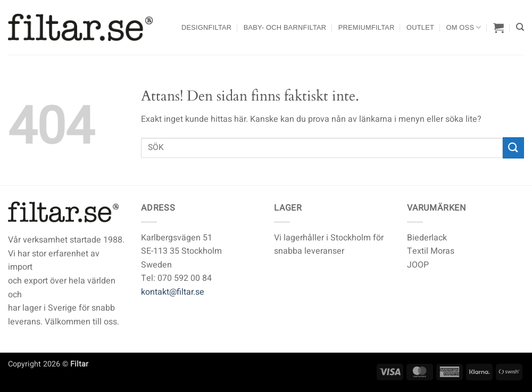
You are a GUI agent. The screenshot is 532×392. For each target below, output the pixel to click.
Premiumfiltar (367, 27)
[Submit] (513, 148)
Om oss (463, 27)
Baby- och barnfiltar (285, 27)
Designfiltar (206, 27)
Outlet (420, 27)
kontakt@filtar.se (173, 292)
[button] (498, 28)
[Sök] (520, 27)
